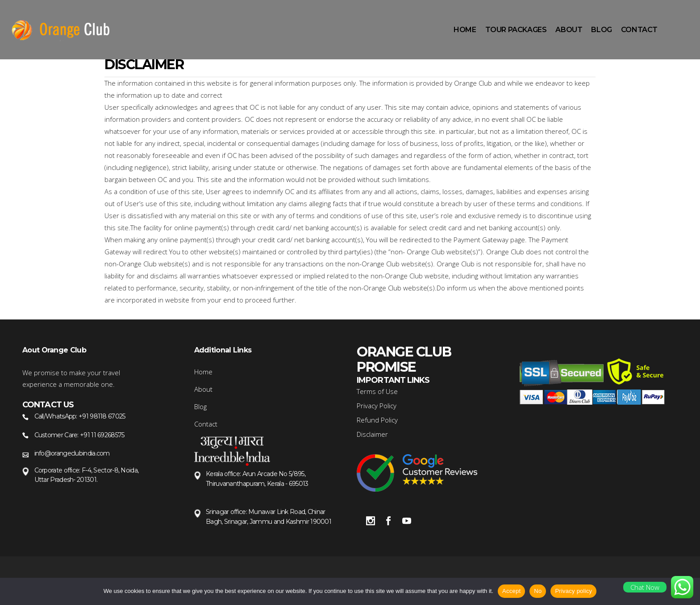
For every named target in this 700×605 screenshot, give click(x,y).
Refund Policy (377, 420)
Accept (511, 591)
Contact (206, 424)
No (538, 591)
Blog (200, 406)
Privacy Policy (377, 406)
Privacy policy (573, 591)
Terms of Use (377, 391)
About (203, 389)
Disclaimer (372, 434)
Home (203, 372)
